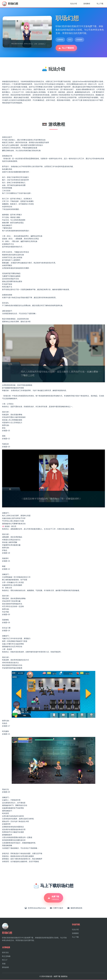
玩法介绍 (74, 4)
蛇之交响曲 (6, 956)
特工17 (5, 960)
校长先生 (5, 953)
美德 (4, 964)
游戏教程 (87, 4)
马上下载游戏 (66, 48)
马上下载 (100, 4)
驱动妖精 (5, 967)
